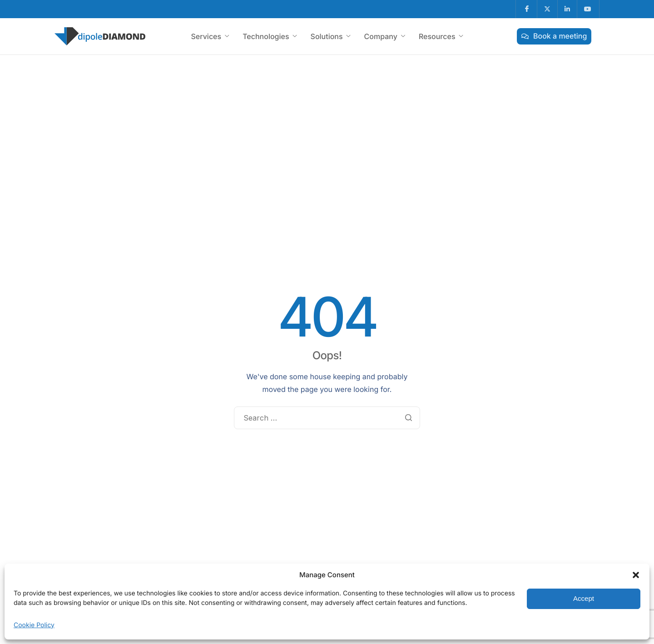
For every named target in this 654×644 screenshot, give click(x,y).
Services (210, 36)
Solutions (331, 36)
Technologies (270, 36)
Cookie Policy (34, 625)
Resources (441, 36)
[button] (636, 575)
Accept (584, 598)
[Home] (100, 36)
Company (385, 36)
